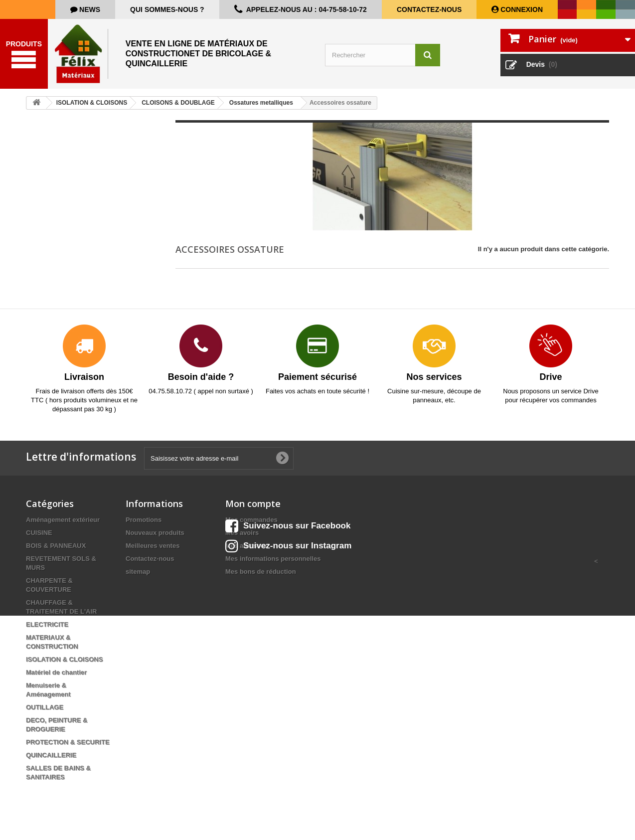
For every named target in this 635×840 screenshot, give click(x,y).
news (89, 9)
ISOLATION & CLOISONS (64, 659)
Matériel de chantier (56, 672)
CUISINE (39, 533)
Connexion (521, 9)
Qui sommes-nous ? (167, 9)
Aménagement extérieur (63, 520)
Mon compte (253, 504)
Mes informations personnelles (273, 559)
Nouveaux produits (155, 533)
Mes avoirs (242, 533)
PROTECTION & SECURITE (68, 742)
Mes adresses (246, 546)
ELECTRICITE (47, 624)
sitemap (138, 572)
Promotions (144, 520)
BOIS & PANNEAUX (56, 546)
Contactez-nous (429, 9)
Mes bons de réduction (261, 572)
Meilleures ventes (153, 546)
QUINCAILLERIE (51, 755)
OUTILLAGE (45, 707)
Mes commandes (251, 520)
